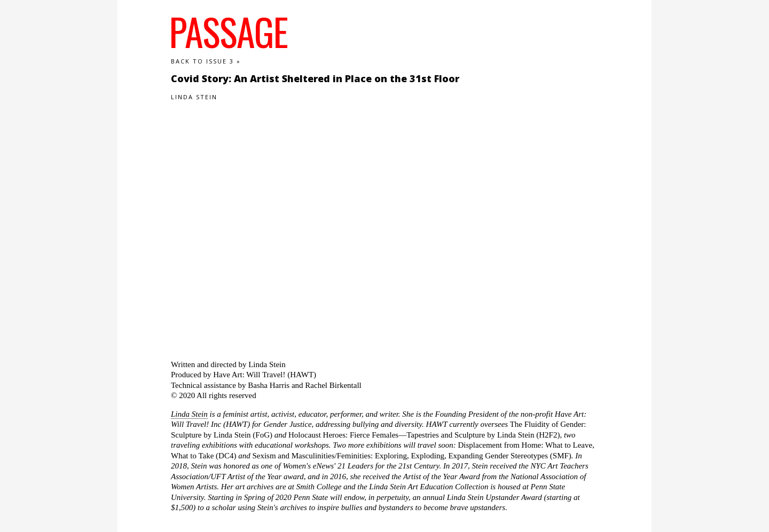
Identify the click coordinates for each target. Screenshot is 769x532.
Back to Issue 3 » (206, 61)
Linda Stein (189, 414)
